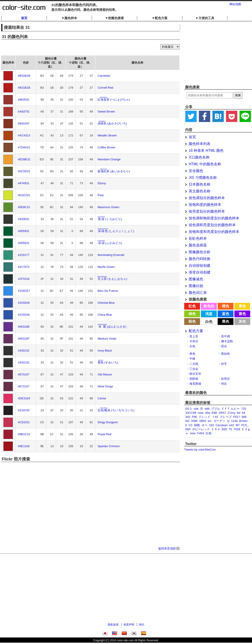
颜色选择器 (198, 245)
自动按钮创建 (200, 266)
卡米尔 (194, 341)
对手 (224, 364)
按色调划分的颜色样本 (207, 198)
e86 (207, 409)
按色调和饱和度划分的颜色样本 (214, 218)
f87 (238, 425)
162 (212, 425)
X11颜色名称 (199, 157)
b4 (243, 413)
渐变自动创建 (200, 272)
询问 (141, 625)
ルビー (235, 409)
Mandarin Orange (109, 159)
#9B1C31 (24, 434)
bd (238, 413)
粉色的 (209, 306)
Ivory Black (105, 351)
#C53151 (24, 422)
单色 (192, 354)
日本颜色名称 (200, 184)
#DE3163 (24, 398)
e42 (232, 425)
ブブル (215, 409)
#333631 (24, 219)
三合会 (194, 369)
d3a (207, 413)
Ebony (102, 183)
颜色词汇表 (198, 293)
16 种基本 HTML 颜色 (206, 151)
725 (244, 409)
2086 (194, 421)
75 (230, 429)
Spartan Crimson (109, 446)
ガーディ (219, 421)
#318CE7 (24, 291)
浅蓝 (209, 314)
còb (196, 409)
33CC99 (191, 413)
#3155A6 (24, 303)
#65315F (24, 339)
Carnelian (104, 76)
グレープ (226, 417)
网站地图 (235, 4)
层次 (224, 346)
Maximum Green (108, 207)
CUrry (231, 413)
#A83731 (24, 112)
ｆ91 (215, 417)
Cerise (102, 398)
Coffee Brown (107, 147)
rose (201, 413)
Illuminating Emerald (111, 255)
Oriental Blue (106, 303)
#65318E (24, 327)
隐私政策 (113, 625)
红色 (192, 306)
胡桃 (197, 425)
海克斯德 (195, 384)
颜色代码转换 (200, 259)
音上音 (194, 336)
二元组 (194, 364)
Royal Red (105, 434)
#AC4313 (24, 135)
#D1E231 (24, 195)
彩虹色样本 (198, 238)
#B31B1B (24, 76)
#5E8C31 (24, 207)
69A (188, 429)
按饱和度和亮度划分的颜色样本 (214, 232)
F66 (194, 417)
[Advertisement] (218, 53)
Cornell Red (105, 88)
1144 (234, 421)
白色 (209, 322)
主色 (192, 346)
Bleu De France (108, 291)
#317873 (24, 267)
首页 (24, 18)
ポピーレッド (201, 429)
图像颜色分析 (200, 252)
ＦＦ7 (225, 409)
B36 (224, 429)
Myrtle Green (106, 267)
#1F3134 (24, 279)
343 (188, 417)
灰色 (242, 321)
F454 (201, 433)
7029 (237, 429)
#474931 (24, 183)
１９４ (216, 429)
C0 (190, 425)
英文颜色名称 (200, 191)
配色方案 (196, 331)
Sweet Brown (106, 112)
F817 (237, 417)
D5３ (189, 409)
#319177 (24, 255)
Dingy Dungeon (108, 422)
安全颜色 (196, 171)
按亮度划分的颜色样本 (207, 211)
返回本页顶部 (167, 549)
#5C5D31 (24, 171)
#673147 (24, 374)
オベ (205, 425)
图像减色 (196, 279)
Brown (244, 421)
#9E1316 (24, 446)
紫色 (242, 314)
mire (193, 433)
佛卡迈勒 (227, 341)
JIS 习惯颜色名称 (203, 178)
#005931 (24, 231)
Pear (101, 195)
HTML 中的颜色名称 (205, 164)
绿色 (192, 314)
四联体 (194, 379)
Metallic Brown (107, 135)
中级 (192, 359)
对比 (224, 384)
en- (210, 421)
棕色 (192, 321)
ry (228, 421)
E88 (214, 413)
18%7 (222, 413)
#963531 (24, 100)
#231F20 (24, 410)
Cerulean (222, 425)
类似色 (225, 354)
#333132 (24, 351)
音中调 (225, 336)
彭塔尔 (225, 379)
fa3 (187, 421)
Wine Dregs (105, 386)
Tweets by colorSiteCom (200, 450)
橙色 (226, 306)
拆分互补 (195, 374)
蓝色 (226, 314)
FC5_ (245, 425)
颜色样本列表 (200, 144)
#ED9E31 (24, 159)
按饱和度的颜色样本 (205, 205)
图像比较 (196, 286)
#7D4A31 (24, 147)
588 (244, 417)
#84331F (24, 123)
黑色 (226, 321)
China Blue (105, 315)
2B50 (203, 421)
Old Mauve (105, 374)
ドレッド (205, 417)
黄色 (242, 306)
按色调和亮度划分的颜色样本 (212, 225)
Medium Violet (107, 339)
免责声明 (129, 625)
